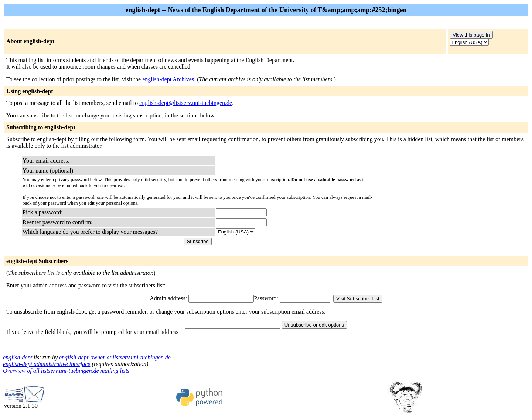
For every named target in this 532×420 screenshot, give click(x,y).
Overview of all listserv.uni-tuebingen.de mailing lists (66, 371)
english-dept (18, 357)
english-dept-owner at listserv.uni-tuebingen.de (115, 357)
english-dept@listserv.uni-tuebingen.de (186, 103)
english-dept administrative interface (47, 364)
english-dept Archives (168, 79)
